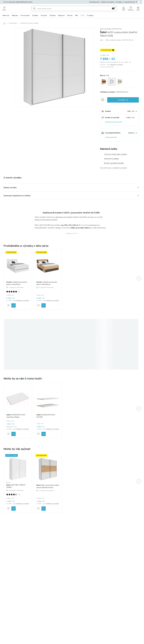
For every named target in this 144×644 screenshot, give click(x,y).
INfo (77, 15)
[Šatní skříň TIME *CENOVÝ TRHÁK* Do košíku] (14, 509)
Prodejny (90, 15)
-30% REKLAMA (106, 50)
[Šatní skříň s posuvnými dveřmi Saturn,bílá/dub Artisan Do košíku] (44, 509)
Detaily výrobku (10, 187)
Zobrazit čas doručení (114, 122)
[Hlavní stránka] (4, 23)
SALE (83, 15)
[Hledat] (34, 8)
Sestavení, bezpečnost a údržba (17, 196)
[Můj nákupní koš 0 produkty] (138, 8)
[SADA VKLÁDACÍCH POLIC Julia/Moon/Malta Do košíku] (14, 434)
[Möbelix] (19, 8)
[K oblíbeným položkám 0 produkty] (131, 8)
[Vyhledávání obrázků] (113, 8)
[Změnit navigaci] (4, 8)
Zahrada (52, 15)
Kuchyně (44, 15)
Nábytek (15, 15)
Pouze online (25, 15)
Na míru (70, 15)
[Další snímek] (139, 278)
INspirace (61, 15)
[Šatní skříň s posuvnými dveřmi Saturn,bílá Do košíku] (123, 100)
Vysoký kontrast (132, 2)
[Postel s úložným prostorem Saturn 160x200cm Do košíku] (44, 305)
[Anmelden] (124, 8)
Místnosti (6, 15)
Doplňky (35, 15)
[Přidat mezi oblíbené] (103, 100)
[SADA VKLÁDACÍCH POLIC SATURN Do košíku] (44, 434)
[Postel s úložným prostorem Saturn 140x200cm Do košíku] (14, 305)
